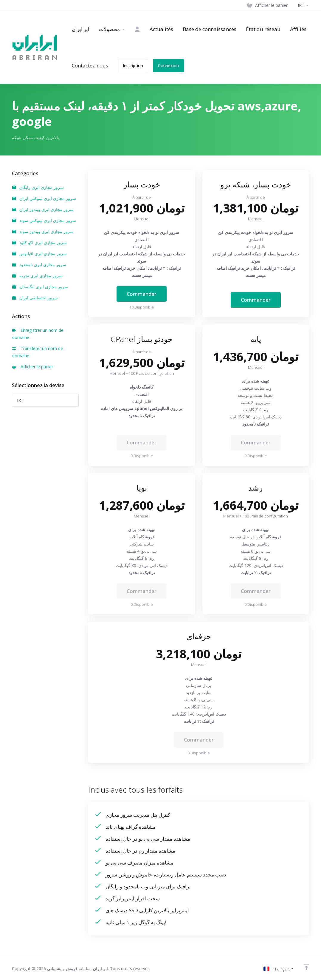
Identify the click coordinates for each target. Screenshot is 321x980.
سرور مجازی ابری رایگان (38, 187)
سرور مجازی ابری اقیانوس (39, 254)
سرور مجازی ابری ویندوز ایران (43, 209)
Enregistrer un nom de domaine (38, 334)
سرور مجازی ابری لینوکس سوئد (44, 220)
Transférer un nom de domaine (38, 352)
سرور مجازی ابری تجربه (37, 276)
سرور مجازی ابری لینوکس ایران (44, 198)
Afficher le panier (33, 367)
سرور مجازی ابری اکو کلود (39, 242)
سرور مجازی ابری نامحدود (39, 265)
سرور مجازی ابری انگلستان (40, 287)
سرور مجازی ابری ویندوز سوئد (43, 231)
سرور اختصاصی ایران (35, 298)
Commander (142, 294)
